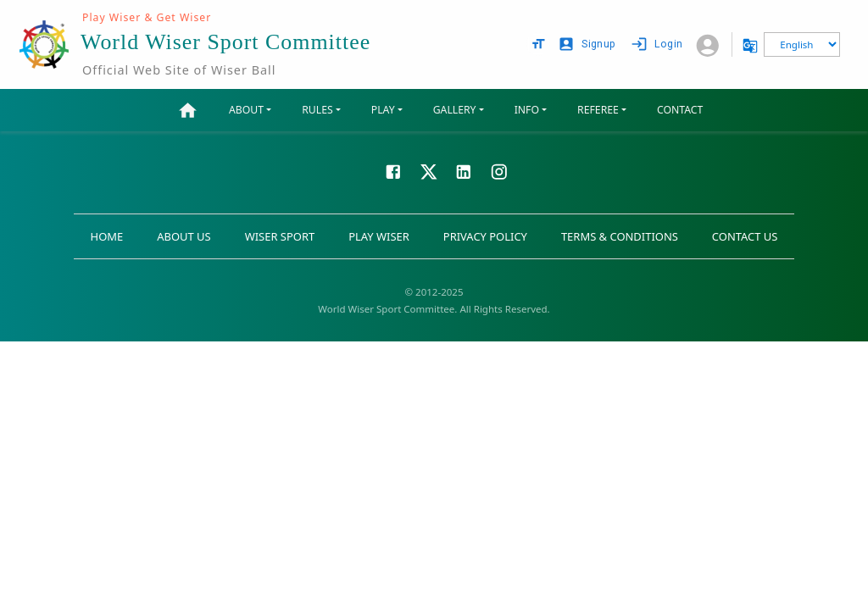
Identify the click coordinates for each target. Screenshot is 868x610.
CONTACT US (745, 236)
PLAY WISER (379, 236)
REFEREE (598, 110)
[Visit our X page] (429, 170)
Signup (588, 44)
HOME (107, 236)
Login (658, 44)
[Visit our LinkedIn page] (464, 170)
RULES (317, 110)
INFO (527, 110)
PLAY (383, 110)
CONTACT (680, 110)
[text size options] (538, 44)
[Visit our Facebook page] (393, 170)
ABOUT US (184, 236)
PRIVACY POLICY (485, 236)
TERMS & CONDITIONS (620, 236)
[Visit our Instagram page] (499, 170)
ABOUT (246, 110)
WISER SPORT (280, 236)
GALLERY (455, 110)
